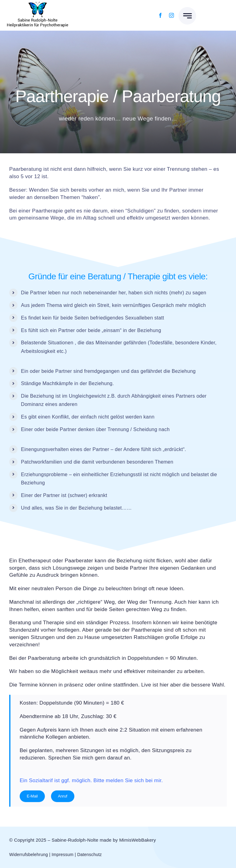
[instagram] (171, 15)
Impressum (63, 855)
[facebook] (160, 15)
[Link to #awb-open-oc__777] (187, 16)
